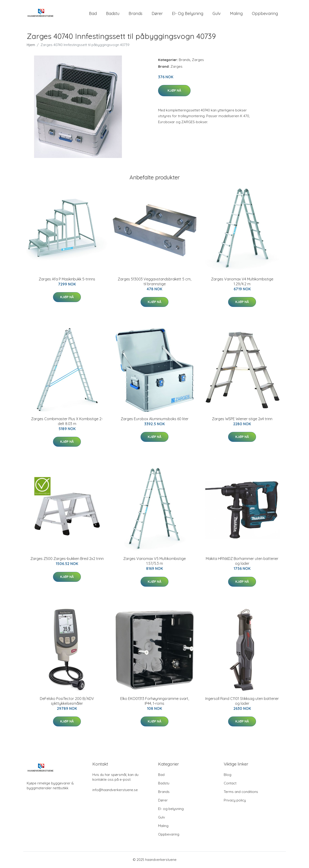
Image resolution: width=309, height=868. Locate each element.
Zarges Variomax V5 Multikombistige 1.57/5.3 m (154, 562)
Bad (93, 14)
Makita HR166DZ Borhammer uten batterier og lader (242, 562)
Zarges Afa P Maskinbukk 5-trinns (67, 280)
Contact (230, 784)
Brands (135, 14)
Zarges (198, 60)
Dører (157, 14)
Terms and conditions (241, 792)
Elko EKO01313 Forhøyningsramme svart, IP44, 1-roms (155, 701)
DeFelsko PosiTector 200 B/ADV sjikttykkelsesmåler (67, 701)
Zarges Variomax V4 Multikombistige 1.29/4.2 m (242, 282)
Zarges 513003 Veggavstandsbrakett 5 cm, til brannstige (154, 282)
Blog (228, 775)
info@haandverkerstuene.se (115, 790)
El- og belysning (188, 14)
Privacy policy (235, 801)
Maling (236, 14)
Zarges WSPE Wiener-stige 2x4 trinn (242, 419)
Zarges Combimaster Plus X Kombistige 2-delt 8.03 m (67, 422)
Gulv (217, 14)
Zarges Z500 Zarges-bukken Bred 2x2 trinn (67, 559)
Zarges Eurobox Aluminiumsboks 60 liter (155, 419)
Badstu (113, 14)
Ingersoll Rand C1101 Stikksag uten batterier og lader (242, 701)
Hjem (31, 45)
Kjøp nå (174, 91)
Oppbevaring (265, 14)
